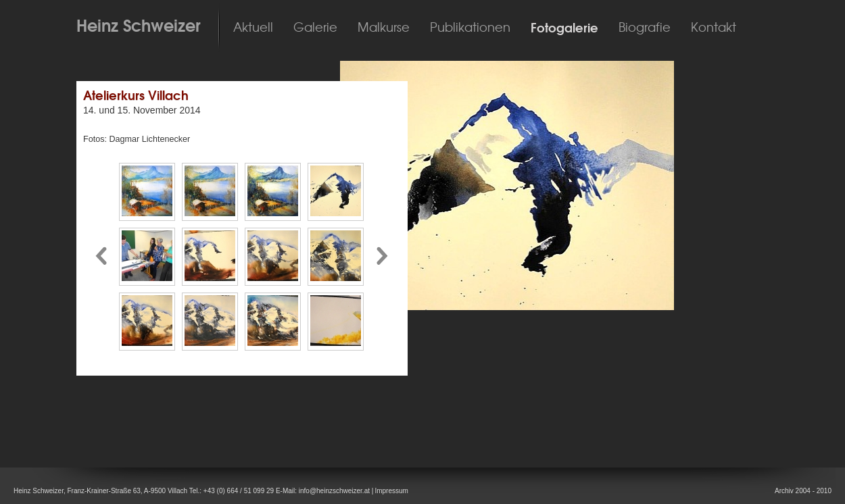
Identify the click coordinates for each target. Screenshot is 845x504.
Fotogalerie (564, 28)
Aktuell (253, 28)
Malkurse (384, 28)
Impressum (391, 491)
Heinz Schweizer (139, 26)
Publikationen (470, 28)
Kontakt (714, 28)
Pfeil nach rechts (383, 256)
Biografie (645, 28)
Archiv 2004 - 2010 (803, 491)
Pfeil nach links (101, 256)
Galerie (315, 28)
